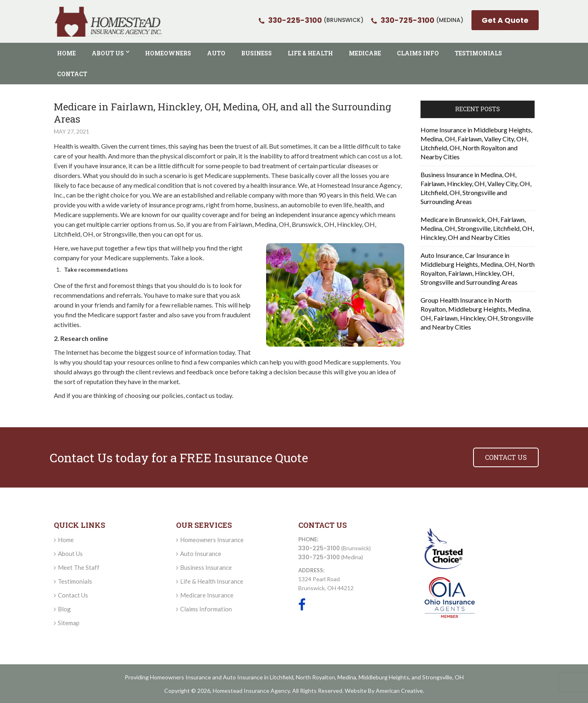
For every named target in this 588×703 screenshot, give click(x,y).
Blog (64, 609)
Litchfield (282, 677)
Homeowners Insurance (212, 540)
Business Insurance (206, 567)
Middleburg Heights (384, 677)
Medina (347, 677)
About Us (70, 554)
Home (66, 540)
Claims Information (206, 609)
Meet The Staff (79, 567)
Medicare (118, 258)
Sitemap (69, 623)
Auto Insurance (201, 554)
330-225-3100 (319, 548)
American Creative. (400, 691)
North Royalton (315, 677)
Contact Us (73, 595)
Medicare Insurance (207, 595)
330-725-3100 (319, 557)
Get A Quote (505, 20)
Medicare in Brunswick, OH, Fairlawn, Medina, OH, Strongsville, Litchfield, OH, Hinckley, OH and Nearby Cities (477, 228)
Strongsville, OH (443, 677)
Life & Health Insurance (212, 581)
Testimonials (75, 581)
